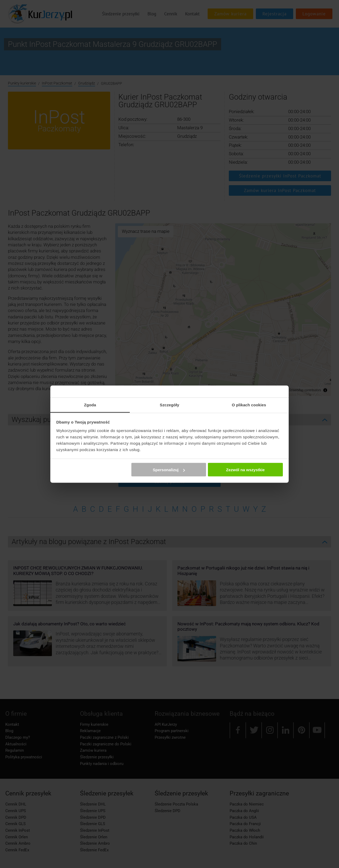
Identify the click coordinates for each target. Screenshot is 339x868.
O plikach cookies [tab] (249, 405)
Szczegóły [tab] (169, 405)
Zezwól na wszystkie (245, 470)
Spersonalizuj (169, 470)
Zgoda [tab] (90, 405)
